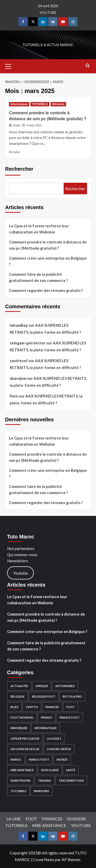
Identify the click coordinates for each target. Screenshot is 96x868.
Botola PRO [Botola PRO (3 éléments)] (72, 696)
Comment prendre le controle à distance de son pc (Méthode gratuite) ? (48, 245)
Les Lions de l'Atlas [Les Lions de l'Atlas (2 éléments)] (25, 749)
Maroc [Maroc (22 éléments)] (16, 759)
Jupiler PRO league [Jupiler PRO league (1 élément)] (25, 738)
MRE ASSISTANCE (49, 825)
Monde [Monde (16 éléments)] (62, 759)
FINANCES (52, 819)
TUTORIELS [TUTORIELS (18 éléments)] (18, 791)
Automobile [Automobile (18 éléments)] (65, 686)
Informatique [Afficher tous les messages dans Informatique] (19, 104)
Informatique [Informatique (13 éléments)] (46, 728)
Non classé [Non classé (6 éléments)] (50, 770)
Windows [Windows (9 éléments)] (41, 791)
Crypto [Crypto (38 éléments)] (32, 707)
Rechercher (19, 169)
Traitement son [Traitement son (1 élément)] (71, 780)
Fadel (17, 125)
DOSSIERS (76, 819)
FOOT (31, 819)
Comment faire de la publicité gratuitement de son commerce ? (38, 277)
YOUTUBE (48, 12)
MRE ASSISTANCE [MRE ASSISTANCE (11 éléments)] (22, 770)
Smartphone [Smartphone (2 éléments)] (20, 780)
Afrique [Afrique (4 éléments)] (42, 686)
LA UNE (14, 819)
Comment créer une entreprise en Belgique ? (48, 261)
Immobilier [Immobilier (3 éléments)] (19, 728)
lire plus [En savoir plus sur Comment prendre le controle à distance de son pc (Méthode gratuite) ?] (14, 152)
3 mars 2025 (34, 125)
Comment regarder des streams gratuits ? (46, 290)
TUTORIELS (16, 825)
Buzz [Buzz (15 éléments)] (14, 707)
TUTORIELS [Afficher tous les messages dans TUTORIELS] (40, 104)
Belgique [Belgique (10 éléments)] (18, 696)
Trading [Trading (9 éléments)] (45, 780)
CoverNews (44, 859)
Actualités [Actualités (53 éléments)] (19, 686)
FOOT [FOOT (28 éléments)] (71, 707)
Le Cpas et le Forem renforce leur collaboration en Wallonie (39, 229)
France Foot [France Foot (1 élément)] (70, 717)
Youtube (20, 573)
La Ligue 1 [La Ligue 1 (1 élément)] (54, 738)
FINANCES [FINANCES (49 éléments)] (52, 707)
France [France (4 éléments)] (46, 717)
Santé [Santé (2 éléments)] (71, 770)
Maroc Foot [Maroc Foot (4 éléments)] (39, 759)
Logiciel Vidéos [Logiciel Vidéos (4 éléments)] (59, 749)
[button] (10, 66)
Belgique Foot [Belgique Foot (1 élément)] (44, 696)
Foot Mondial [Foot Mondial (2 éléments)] (22, 717)
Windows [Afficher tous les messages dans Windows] (58, 104)
